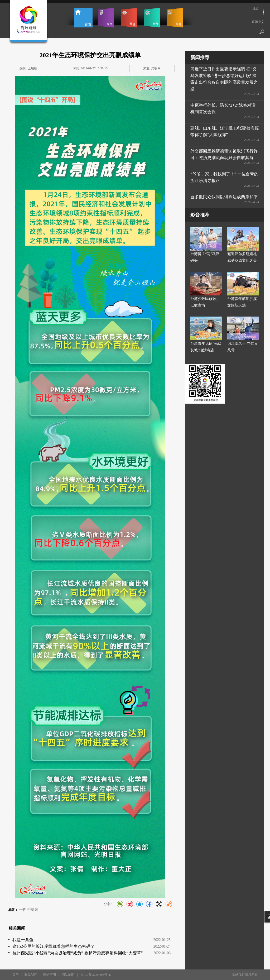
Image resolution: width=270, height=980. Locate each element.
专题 (175, 18)
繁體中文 (258, 22)
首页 (83, 18)
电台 (152, 18)
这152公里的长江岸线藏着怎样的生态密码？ (54, 946)
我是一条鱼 (23, 940)
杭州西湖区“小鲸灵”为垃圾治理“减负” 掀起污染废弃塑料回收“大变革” (78, 953)
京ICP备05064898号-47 (96, 975)
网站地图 (68, 975)
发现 (129, 18)
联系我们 (31, 975)
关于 (16, 975)
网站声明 (50, 975)
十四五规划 (28, 910)
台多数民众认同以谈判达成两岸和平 (224, 197)
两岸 (106, 18)
